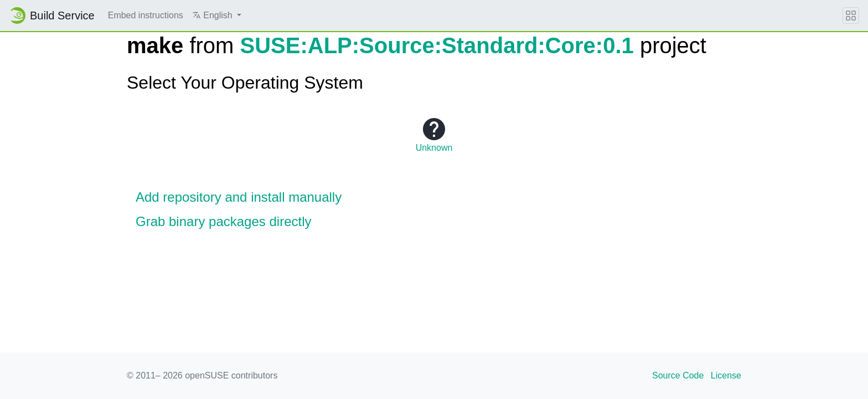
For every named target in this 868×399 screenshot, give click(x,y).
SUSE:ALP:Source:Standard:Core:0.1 (437, 45)
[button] (217, 16)
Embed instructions (146, 15)
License (726, 375)
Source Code (678, 375)
